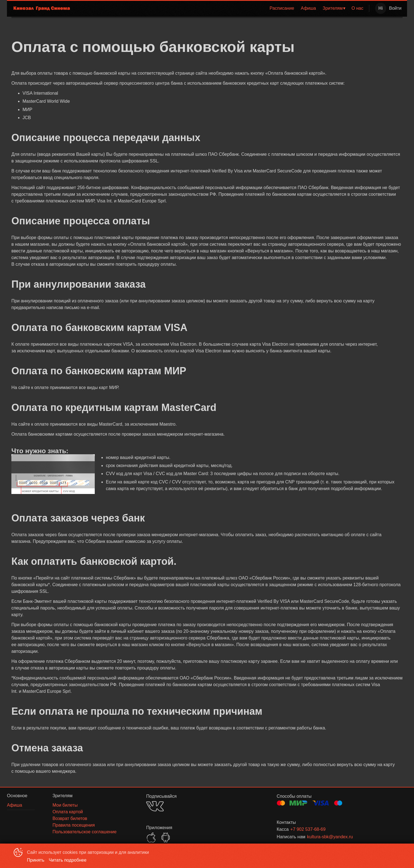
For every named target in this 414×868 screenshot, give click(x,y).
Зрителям (333, 8)
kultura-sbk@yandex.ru (330, 837)
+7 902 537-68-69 (308, 829)
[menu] (222, 8)
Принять (36, 860)
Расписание (282, 8)
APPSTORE (151, 837)
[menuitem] (282, 8)
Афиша (309, 8)
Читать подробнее (68, 860)
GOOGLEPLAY (166, 837)
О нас (357, 8)
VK (155, 806)
